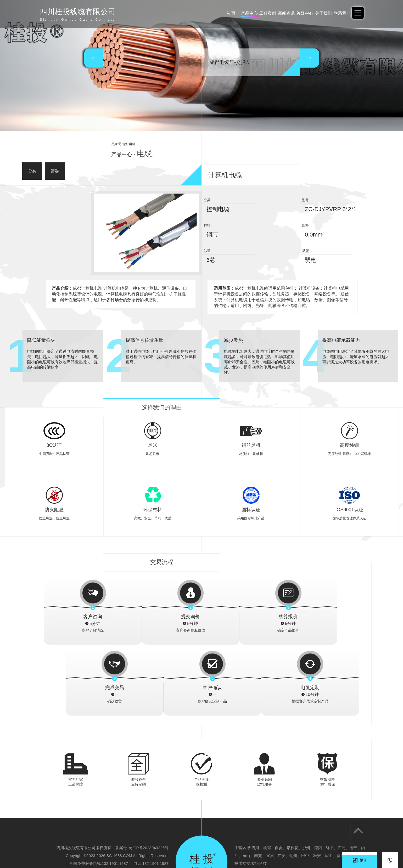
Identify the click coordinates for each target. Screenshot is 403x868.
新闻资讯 (263, 13)
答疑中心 (288, 13)
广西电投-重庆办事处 (191, 848)
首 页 (188, 13)
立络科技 (259, 792)
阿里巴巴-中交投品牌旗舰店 (70, 848)
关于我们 (313, 13)
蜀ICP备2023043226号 (149, 777)
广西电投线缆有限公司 (153, 848)
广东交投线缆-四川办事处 (231, 848)
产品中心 (213, 13)
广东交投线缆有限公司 (113, 848)
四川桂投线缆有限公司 (312, 848)
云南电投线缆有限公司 (351, 848)
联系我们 (338, 13)
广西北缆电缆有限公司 (273, 848)
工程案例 (238, 13)
